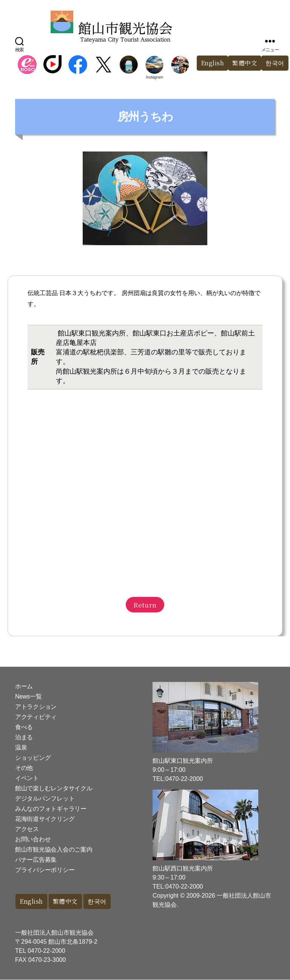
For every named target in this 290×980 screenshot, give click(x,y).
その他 (24, 768)
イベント (27, 778)
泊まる (24, 737)
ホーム (24, 686)
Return (145, 605)
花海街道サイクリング (45, 819)
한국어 (101, 902)
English (209, 63)
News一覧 (28, 696)
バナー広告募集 (36, 860)
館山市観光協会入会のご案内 (54, 849)
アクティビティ (36, 717)
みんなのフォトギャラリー (51, 809)
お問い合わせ (33, 839)
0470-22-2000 (46, 951)
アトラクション (36, 707)
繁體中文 (243, 63)
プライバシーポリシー (45, 870)
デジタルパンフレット (45, 798)
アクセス (27, 829)
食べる (24, 727)
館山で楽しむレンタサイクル (54, 788)
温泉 (21, 747)
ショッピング (33, 758)
